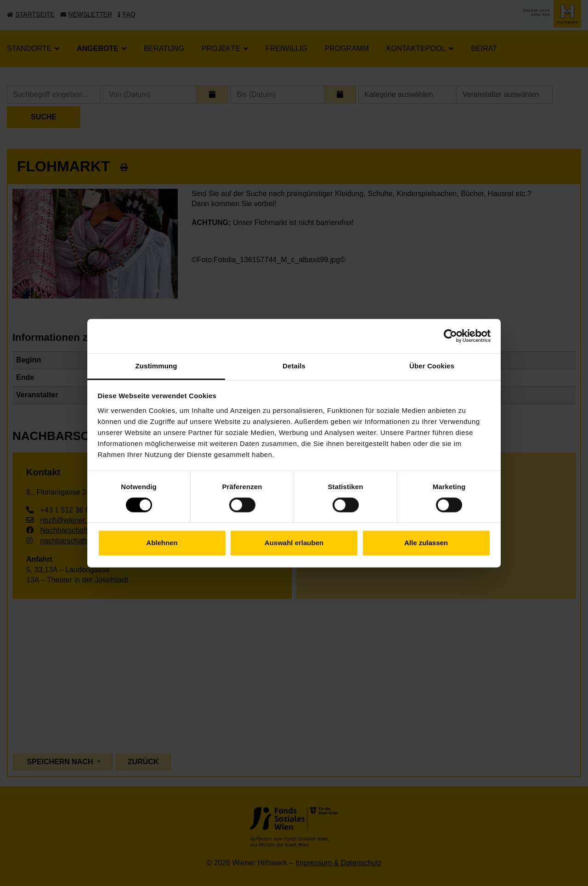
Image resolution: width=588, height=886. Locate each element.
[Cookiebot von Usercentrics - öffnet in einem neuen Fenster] (450, 336)
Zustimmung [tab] (156, 366)
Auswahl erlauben (294, 543)
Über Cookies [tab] (432, 366)
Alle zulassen (426, 543)
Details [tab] (294, 366)
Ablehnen (162, 543)
